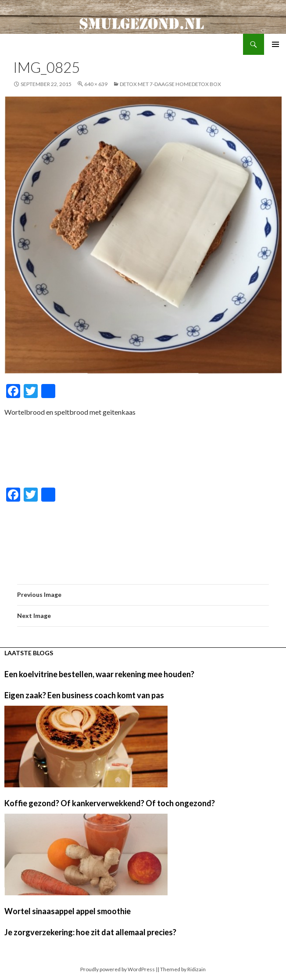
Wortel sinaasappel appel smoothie (68, 911)
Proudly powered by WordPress (118, 969)
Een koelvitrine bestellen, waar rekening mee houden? (99, 674)
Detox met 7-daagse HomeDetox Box (170, 84)
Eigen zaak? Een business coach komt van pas (84, 695)
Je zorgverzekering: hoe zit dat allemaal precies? (90, 932)
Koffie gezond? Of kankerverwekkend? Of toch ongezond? (110, 803)
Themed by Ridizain (183, 969)
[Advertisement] (143, 453)
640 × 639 (96, 84)
